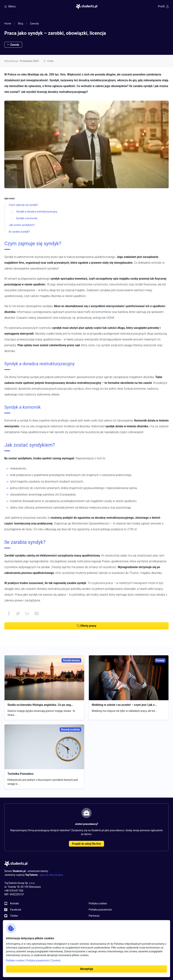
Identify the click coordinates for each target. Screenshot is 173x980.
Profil (163, 6)
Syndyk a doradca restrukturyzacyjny (37, 212)
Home (8, 24)
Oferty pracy (86, 626)
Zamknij (56, 960)
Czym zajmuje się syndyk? (24, 205)
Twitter (14, 916)
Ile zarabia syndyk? (19, 232)
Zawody (34, 24)
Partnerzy (94, 916)
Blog (20, 24)
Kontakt (14, 903)
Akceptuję (86, 969)
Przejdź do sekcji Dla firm (86, 844)
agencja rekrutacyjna (51, 875)
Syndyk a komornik (27, 218)
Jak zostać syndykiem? (22, 225)
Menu (10, 6)
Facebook (16, 910)
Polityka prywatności (100, 910)
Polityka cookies (98, 903)
